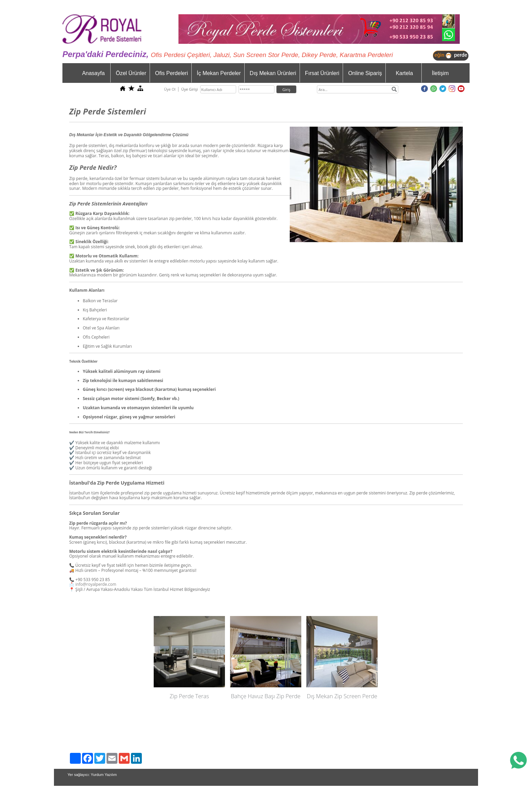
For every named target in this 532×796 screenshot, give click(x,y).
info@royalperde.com (96, 584)
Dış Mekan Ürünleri (273, 73)
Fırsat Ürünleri (322, 73)
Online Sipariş (365, 73)
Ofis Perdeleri (172, 73)
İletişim (440, 73)
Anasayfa (93, 73)
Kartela (404, 73)
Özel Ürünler (131, 73)
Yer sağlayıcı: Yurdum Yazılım (92, 775)
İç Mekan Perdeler (219, 73)
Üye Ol (170, 89)
